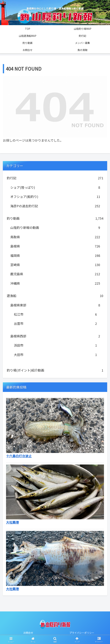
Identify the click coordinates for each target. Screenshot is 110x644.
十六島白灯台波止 (19, 456)
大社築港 (12, 522)
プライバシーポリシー (82, 633)
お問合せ (28, 633)
